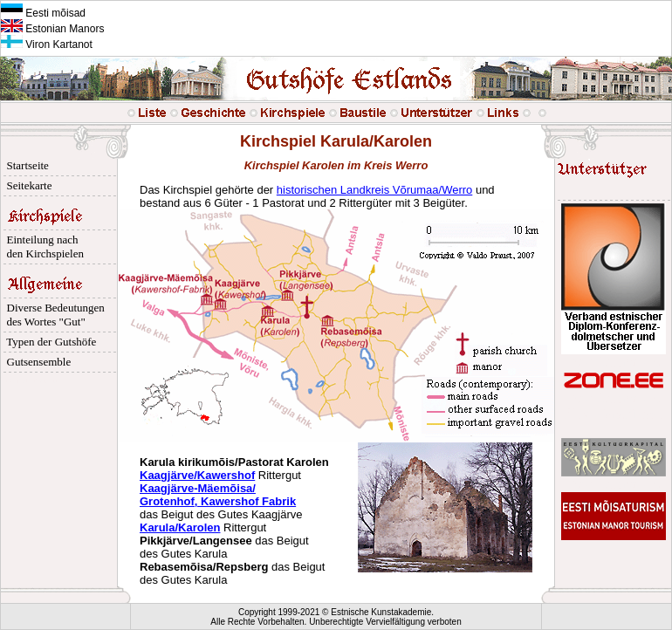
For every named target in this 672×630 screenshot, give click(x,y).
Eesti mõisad (43, 13)
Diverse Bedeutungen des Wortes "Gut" (53, 315)
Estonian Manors (52, 29)
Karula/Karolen (180, 527)
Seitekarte (26, 185)
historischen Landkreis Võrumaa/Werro (374, 190)
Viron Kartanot (47, 45)
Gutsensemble (36, 362)
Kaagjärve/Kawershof (197, 475)
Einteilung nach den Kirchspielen (42, 247)
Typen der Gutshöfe (48, 342)
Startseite (25, 165)
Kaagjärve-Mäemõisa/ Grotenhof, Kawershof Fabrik (218, 495)
